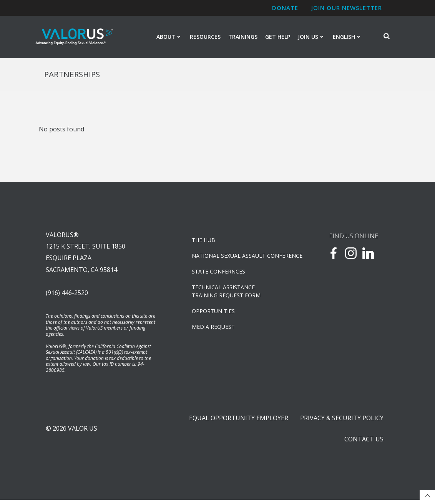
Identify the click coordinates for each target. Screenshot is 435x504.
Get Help (278, 37)
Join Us (311, 37)
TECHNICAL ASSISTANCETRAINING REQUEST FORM (227, 293)
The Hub (204, 242)
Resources (205, 37)
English (347, 37)
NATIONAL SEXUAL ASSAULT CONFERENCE (238, 258)
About (169, 37)
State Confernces (219, 273)
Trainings (243, 37)
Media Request (214, 329)
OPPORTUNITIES (214, 313)
